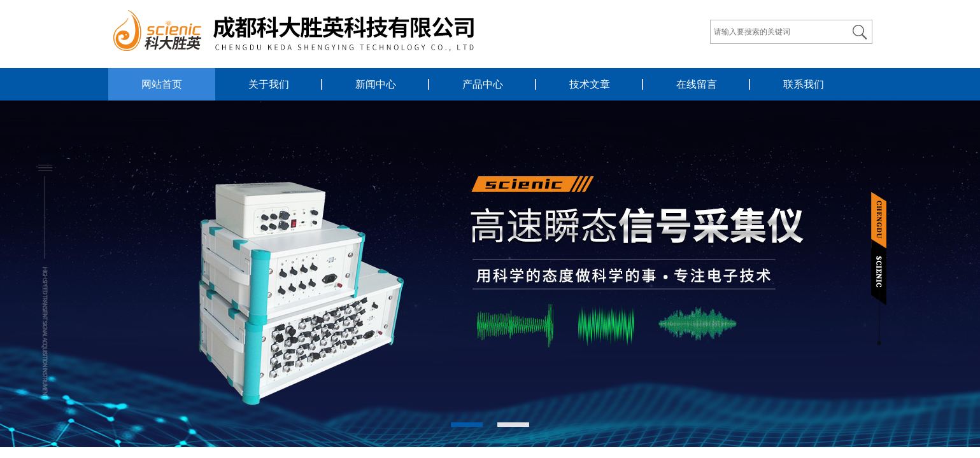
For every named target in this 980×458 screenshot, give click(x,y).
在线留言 (697, 84)
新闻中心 (376, 84)
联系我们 (804, 84)
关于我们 (269, 84)
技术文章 (590, 84)
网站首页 (162, 84)
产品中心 (483, 84)
